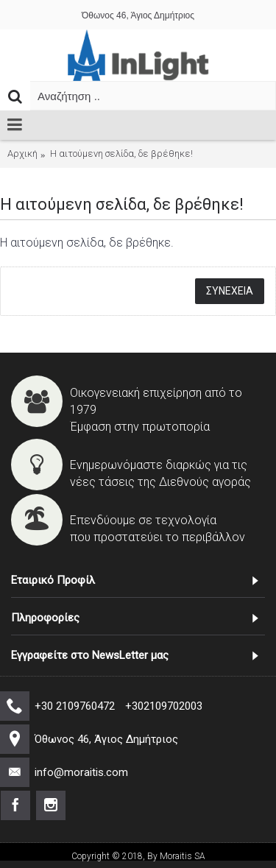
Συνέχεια (230, 291)
